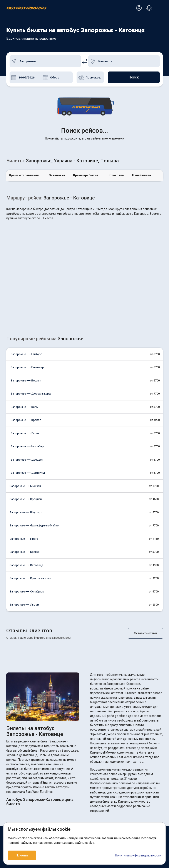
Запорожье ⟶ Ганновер (27, 299)
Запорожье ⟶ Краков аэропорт (32, 510)
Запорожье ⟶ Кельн (25, 338)
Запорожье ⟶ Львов (24, 536)
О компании (14, 808)
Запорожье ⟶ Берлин (26, 312)
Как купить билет (18, 801)
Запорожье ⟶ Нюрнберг (28, 378)
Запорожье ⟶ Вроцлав (26, 431)
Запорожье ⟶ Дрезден (27, 391)
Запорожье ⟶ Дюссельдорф (31, 325)
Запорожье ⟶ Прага (24, 470)
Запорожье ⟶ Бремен (25, 483)
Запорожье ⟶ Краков (26, 351)
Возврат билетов (18, 794)
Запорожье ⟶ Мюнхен (25, 418)
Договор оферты (100, 801)
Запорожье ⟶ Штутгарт (26, 444)
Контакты (13, 815)
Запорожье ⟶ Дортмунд (28, 404)
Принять (22, 855)
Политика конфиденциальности (138, 855)
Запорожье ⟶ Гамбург (26, 286)
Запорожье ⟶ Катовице (26, 497)
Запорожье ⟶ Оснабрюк (27, 523)
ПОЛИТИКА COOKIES (101, 794)
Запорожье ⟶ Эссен (25, 365)
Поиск (134, 77)
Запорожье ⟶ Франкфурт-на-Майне (34, 457)
